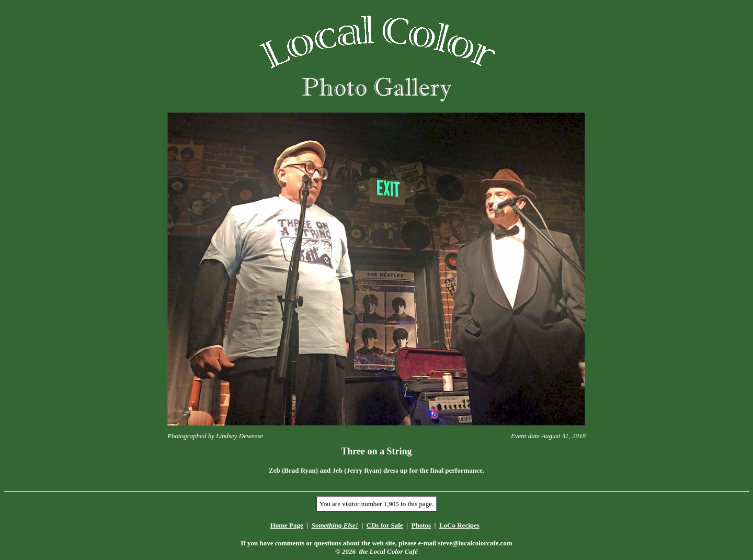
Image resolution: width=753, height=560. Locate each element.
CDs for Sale (385, 525)
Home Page (287, 525)
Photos (421, 525)
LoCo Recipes (459, 525)
